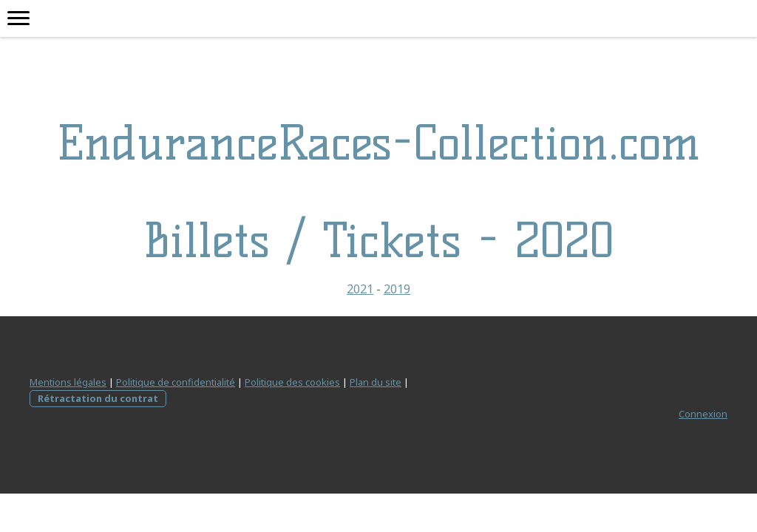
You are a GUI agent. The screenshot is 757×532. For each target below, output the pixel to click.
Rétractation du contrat (98, 398)
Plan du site (376, 382)
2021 (360, 289)
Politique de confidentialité (176, 382)
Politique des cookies (292, 382)
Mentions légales (68, 382)
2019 (397, 289)
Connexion (703, 414)
